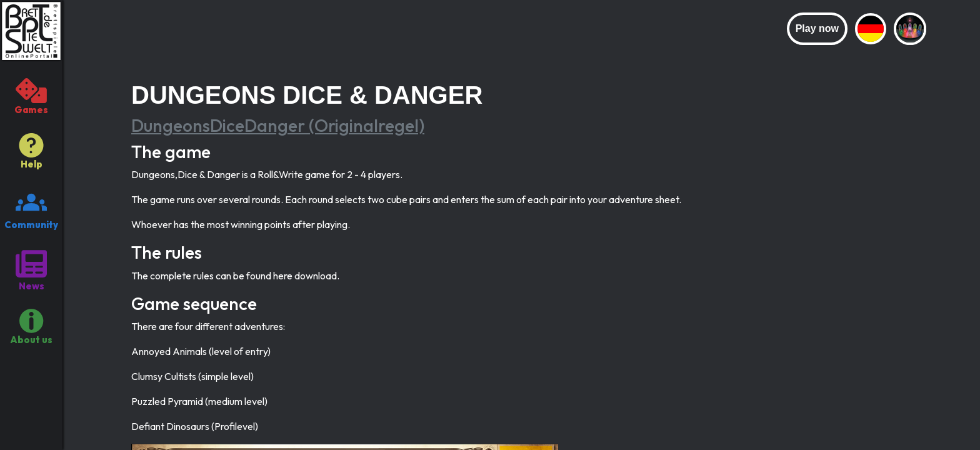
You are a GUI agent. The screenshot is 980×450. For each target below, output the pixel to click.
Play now (817, 28)
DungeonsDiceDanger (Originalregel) (278, 125)
